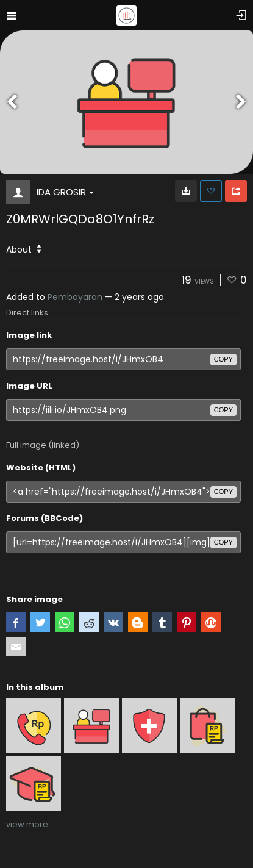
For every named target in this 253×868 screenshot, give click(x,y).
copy (223, 359)
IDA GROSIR (65, 192)
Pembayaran (75, 297)
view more (27, 824)
